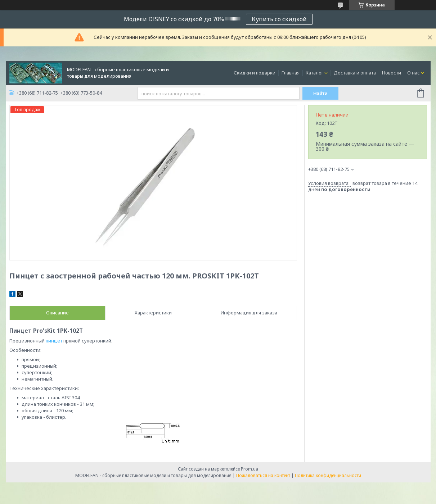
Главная (291, 73)
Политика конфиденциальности (328, 475)
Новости (392, 73)
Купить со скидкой (279, 19)
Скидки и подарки (255, 73)
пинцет (54, 341)
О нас (413, 73)
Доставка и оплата (355, 73)
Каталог (314, 73)
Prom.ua (250, 469)
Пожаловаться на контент (263, 475)
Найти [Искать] (320, 93)
